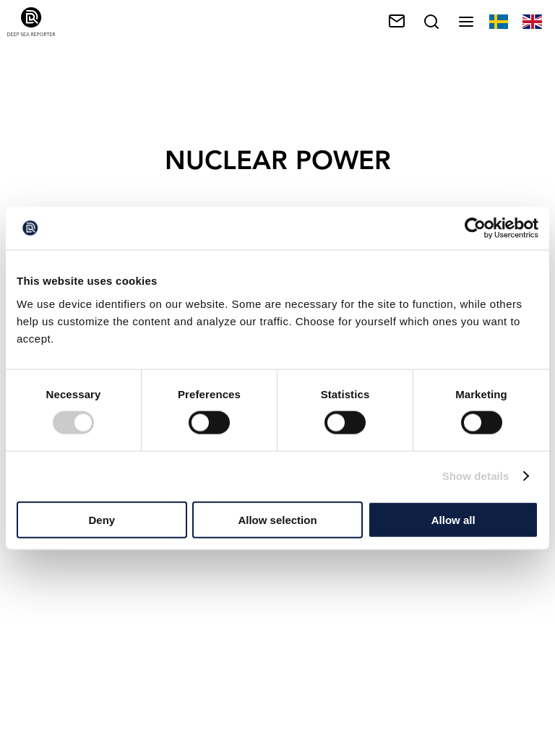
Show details (476, 476)
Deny (102, 519)
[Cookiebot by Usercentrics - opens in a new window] (475, 228)
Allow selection (277, 519)
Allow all (453, 519)
